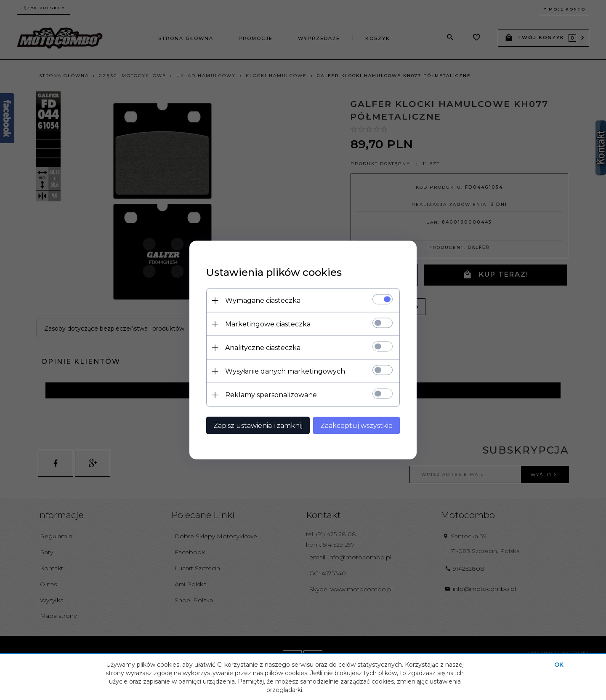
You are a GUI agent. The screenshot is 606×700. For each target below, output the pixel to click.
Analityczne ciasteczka (263, 348)
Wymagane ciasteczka (263, 301)
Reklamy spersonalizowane (271, 395)
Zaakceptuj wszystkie (356, 426)
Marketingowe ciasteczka (268, 324)
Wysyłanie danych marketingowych (285, 371)
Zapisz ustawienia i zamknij (258, 426)
